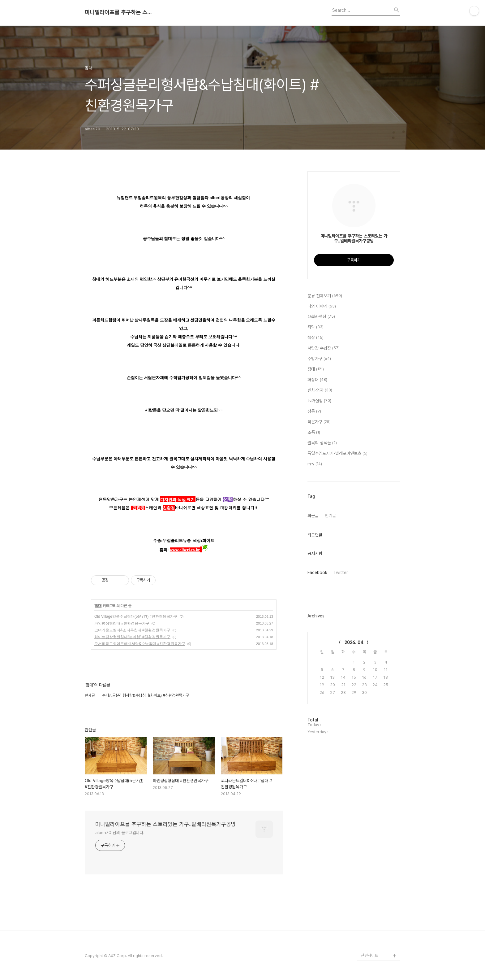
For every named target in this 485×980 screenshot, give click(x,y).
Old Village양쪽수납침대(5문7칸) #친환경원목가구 (136, 616)
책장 (315, 338)
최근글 (313, 516)
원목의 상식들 (322, 443)
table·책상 (321, 317)
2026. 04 (354, 642)
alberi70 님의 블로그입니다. (120, 833)
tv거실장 (319, 401)
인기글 (330, 516)
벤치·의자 (320, 390)
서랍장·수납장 (324, 348)
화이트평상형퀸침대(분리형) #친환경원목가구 (132, 637)
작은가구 (319, 422)
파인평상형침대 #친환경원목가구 (122, 623)
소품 (314, 433)
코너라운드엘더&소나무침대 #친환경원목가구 (132, 630)
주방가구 (319, 359)
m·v (315, 464)
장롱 (314, 412)
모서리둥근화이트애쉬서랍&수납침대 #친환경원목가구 (140, 644)
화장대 (317, 380)
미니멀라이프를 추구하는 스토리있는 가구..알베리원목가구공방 (119, 12)
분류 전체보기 (325, 296)
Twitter (341, 573)
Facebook (317, 573)
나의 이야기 (322, 307)
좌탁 (315, 327)
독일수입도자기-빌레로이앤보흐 (337, 454)
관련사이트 (369, 955)
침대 (98, 606)
